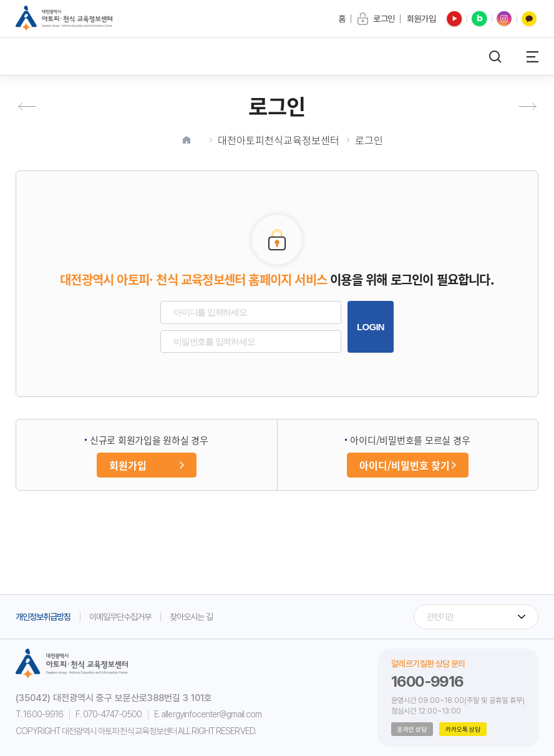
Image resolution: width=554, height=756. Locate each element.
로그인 (369, 140)
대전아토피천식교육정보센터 (279, 140)
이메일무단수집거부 (120, 617)
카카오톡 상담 (463, 729)
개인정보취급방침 (43, 617)
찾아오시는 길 (191, 617)
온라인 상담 (412, 729)
